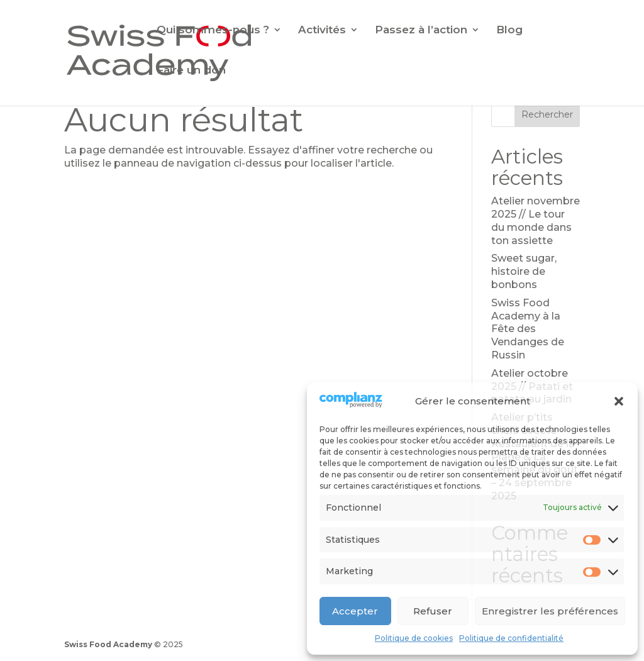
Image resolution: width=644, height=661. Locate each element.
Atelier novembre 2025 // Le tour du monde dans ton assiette (536, 220)
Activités (322, 31)
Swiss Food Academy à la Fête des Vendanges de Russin (528, 329)
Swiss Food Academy (108, 644)
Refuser (433, 611)
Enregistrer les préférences (550, 611)
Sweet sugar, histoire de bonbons (524, 271)
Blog (509, 31)
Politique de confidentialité (511, 638)
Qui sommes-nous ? (213, 31)
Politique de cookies (414, 638)
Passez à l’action (421, 31)
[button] (619, 401)
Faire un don (191, 71)
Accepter (355, 611)
